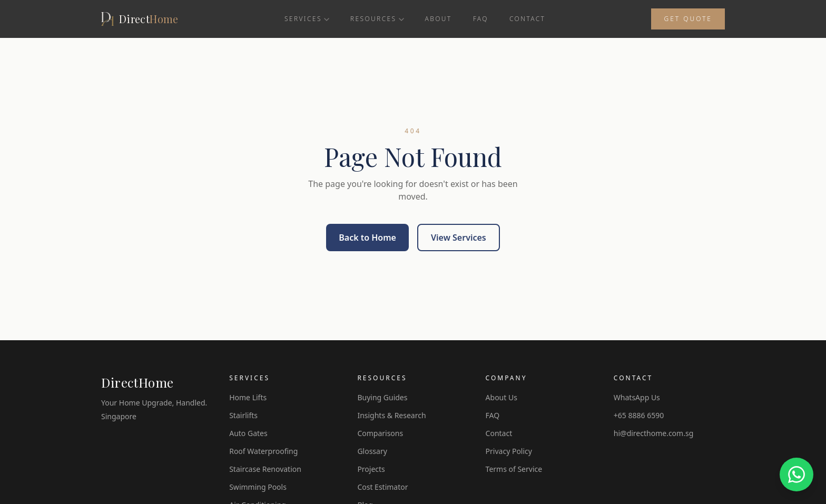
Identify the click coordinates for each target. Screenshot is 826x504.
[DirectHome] (140, 19)
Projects (371, 469)
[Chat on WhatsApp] (796, 475)
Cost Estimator (382, 487)
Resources (377, 19)
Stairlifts (243, 415)
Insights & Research (391, 415)
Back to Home (367, 238)
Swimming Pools (258, 487)
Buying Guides (382, 397)
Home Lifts (248, 397)
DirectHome (137, 382)
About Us (501, 397)
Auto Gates (248, 433)
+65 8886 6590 (639, 415)
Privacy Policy (509, 451)
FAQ (481, 19)
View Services (459, 238)
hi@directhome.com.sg (653, 433)
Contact (527, 19)
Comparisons (380, 433)
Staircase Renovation (265, 469)
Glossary (372, 451)
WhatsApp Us (637, 397)
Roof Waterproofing (263, 451)
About (439, 19)
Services (307, 19)
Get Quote (688, 19)
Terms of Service (514, 469)
